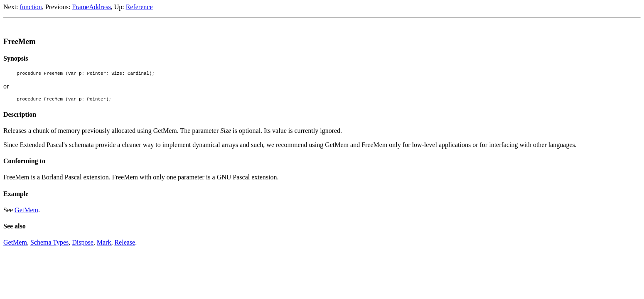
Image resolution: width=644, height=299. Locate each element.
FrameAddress (91, 7)
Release (125, 245)
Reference (139, 7)
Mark (104, 245)
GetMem (26, 212)
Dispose (83, 245)
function (31, 7)
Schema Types (49, 245)
